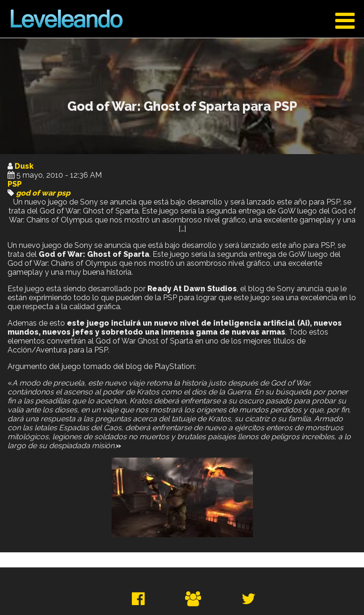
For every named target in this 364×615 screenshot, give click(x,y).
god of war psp (43, 193)
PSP (15, 184)
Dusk (24, 166)
